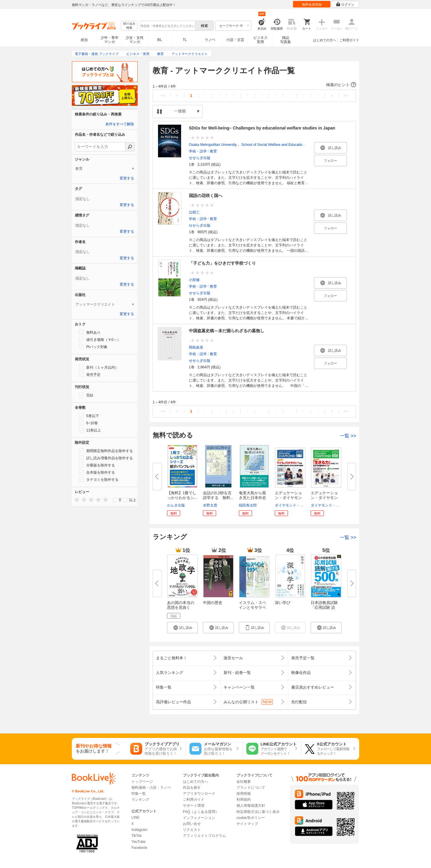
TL (185, 40)
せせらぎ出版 (200, 158)
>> (346, 96)
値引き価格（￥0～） (100, 339)
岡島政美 (196, 347)
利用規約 (244, 800)
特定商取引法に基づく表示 (258, 812)
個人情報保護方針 (251, 806)
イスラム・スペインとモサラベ (252, 605)
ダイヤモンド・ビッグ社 (295, 505)
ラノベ (210, 40)
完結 (86, 395)
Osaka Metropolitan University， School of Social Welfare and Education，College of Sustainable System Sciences (281, 145)
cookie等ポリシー (251, 818)
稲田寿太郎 (248, 505)
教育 (213, 151)
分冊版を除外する (97, 465)
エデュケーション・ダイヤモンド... (288, 498)
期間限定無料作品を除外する (106, 451)
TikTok (136, 836)
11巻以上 (90, 430)
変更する (127, 178)
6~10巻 (88, 423)
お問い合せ (192, 824)
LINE (135, 817)
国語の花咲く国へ (206, 196)
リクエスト (192, 830)
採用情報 (244, 794)
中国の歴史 (213, 603)
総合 (84, 40)
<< (163, 96)
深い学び (283, 603)
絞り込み (129, 26)
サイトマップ (247, 824)
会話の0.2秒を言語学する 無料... (218, 495)
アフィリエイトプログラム (204, 836)
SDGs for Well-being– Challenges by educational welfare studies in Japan (262, 128)
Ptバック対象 (93, 347)
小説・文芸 (235, 40)
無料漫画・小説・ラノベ (151, 788)
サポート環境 (194, 806)
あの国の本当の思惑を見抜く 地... (181, 607)
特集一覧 (139, 794)
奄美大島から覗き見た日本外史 (252, 495)
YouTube (138, 842)
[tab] (105, 169)
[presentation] (75, 499)
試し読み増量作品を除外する (106, 458)
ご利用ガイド (349, 40)
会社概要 (244, 782)
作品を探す (192, 788)
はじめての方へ (325, 40)
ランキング (140, 800)
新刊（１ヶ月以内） (99, 367)
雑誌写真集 (286, 40)
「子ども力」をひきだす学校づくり (222, 263)
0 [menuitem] (120, 500)
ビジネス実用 (260, 40)
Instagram (139, 830)
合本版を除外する (97, 472)
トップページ (142, 782)
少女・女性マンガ (135, 40)
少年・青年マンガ (110, 40)
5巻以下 (89, 416)
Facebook (139, 848)
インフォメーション (199, 818)
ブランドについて (251, 788)
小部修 (194, 280)
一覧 (348, 436)
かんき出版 (176, 505)
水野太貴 (210, 505)
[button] (254, 85)
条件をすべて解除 (120, 124)
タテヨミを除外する (99, 479)
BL (160, 40)
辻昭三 (194, 212)
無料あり (90, 332)
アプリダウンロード (199, 794)
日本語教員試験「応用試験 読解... (324, 607)
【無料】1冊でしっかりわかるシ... (182, 495)
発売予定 (90, 374)
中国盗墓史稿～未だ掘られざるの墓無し (227, 331)
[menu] (120, 500)
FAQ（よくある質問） (201, 812)
